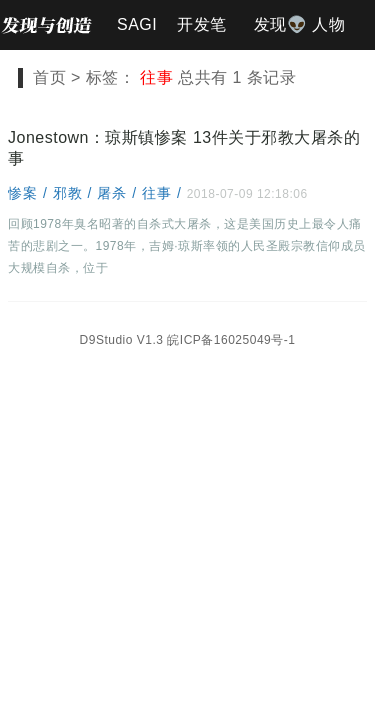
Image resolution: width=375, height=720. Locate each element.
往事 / (164, 193)
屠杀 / (119, 193)
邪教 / (75, 193)
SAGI (137, 24)
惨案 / (30, 193)
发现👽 (281, 24)
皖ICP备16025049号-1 (231, 340)
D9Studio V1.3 (122, 340)
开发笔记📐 (202, 33)
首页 (49, 77)
